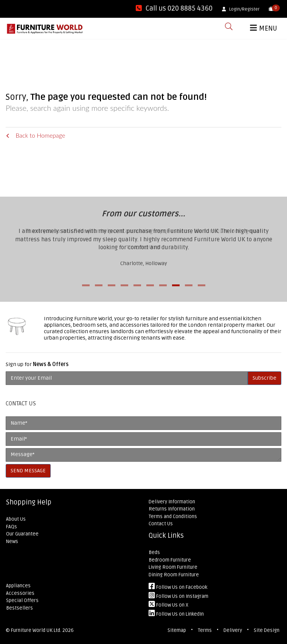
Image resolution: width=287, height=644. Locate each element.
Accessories (20, 593)
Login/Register (241, 9)
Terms (205, 630)
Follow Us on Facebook (178, 587)
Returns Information (172, 509)
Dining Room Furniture (174, 575)
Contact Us (161, 524)
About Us (16, 519)
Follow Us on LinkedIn (176, 614)
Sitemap (177, 630)
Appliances (18, 586)
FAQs (12, 527)
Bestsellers (19, 608)
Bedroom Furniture (170, 560)
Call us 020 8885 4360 (174, 8)
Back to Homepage (35, 135)
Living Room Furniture (173, 567)
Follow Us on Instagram (178, 596)
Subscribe (265, 378)
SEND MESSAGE (28, 471)
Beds (154, 552)
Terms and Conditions (173, 517)
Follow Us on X (168, 605)
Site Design (267, 630)
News (12, 542)
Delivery (233, 630)
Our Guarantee (22, 534)
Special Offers (22, 601)
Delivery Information (172, 502)
